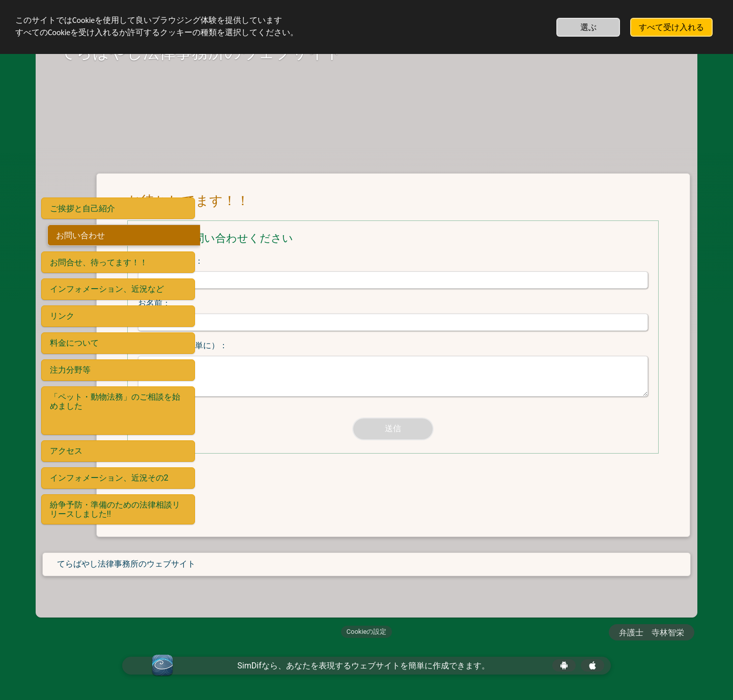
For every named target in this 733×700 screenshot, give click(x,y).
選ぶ (588, 27)
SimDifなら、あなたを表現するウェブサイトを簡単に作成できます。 (363, 666)
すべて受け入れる (671, 27)
